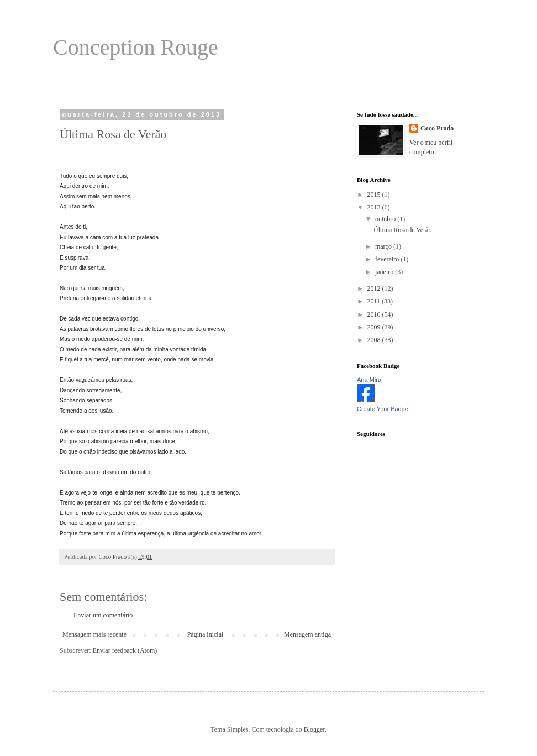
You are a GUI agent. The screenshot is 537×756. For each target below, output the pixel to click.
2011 (375, 301)
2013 (375, 207)
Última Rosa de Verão (402, 230)
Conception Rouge (136, 47)
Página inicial (206, 634)
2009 (375, 327)
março (384, 246)
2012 (375, 288)
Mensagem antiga (307, 634)
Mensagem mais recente (94, 634)
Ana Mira (369, 380)
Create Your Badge (383, 409)
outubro (386, 219)
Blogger (314, 729)
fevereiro (388, 259)
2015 (375, 195)
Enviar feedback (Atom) (125, 650)
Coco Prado (437, 128)
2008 (375, 340)
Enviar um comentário (103, 615)
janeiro (385, 272)
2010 (375, 314)
